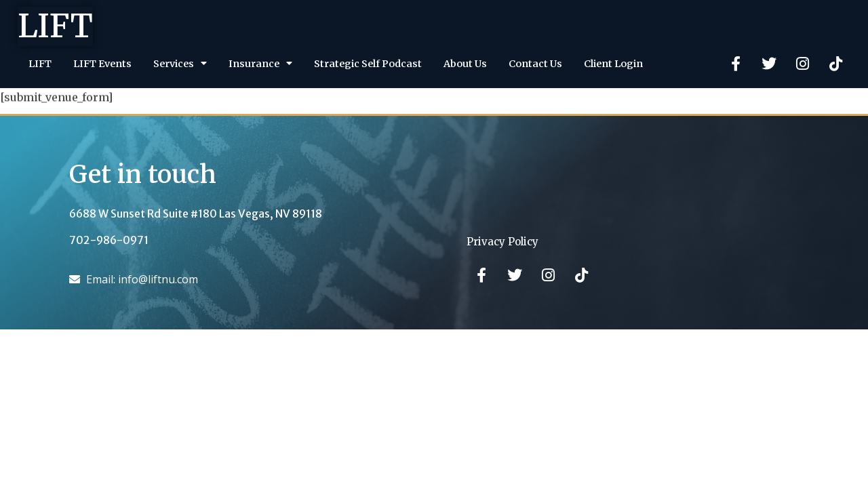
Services (180, 63)
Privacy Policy (502, 242)
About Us (465, 64)
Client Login (613, 64)
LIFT (55, 26)
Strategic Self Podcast (368, 64)
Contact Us (535, 64)
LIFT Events (102, 64)
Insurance (260, 63)
